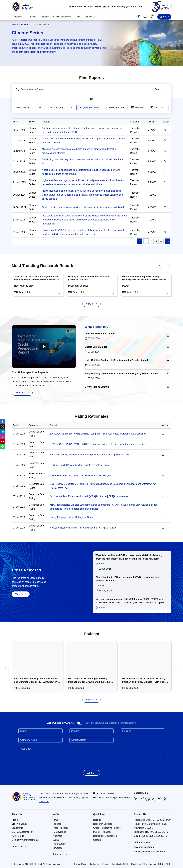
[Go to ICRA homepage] (24, 797)
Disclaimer (94, 864)
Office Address (142, 842)
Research (45, 17)
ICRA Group (18, 836)
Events (56, 840)
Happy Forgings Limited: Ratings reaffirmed (72, 517)
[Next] (168, 266)
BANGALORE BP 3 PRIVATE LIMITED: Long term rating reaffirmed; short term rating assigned (98, 444)
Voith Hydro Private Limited (100, 334)
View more (22, 393)
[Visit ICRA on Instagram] (153, 799)
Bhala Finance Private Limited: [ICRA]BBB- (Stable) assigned (81, 475)
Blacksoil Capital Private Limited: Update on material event (80, 465)
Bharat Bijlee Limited (96, 347)
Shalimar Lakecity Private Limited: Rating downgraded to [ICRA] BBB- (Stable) (90, 455)
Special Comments (115, 108)
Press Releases (60, 828)
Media (78, 17)
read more (44, 802)
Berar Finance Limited (97, 387)
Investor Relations (102, 832)
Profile (15, 820)
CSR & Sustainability (22, 832)
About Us (19, 17)
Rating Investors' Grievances (150, 852)
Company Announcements (25, 840)
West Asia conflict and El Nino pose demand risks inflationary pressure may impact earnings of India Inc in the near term (129, 557)
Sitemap (105, 864)
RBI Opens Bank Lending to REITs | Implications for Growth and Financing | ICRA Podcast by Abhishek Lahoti (90, 681)
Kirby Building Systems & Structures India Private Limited (116, 360)
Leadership (17, 828)
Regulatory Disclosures (105, 836)
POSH (168, 864)
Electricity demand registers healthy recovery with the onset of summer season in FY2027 (146, 278)
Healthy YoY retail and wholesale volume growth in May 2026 (89, 278)
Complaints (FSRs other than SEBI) (147, 864)
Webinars (57, 836)
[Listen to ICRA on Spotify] (165, 799)
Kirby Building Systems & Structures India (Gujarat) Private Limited (121, 373)
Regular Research (89, 108)
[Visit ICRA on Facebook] (142, 799)
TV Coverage (59, 832)
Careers (97, 840)
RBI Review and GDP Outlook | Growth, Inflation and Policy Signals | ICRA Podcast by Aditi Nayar (146, 681)
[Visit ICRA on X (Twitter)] (148, 799)
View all (91, 304)
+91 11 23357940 (159, 832)
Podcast (57, 824)
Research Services (103, 824)
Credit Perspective (62, 17)
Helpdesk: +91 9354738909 (85, 7)
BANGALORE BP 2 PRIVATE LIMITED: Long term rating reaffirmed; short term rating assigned (98, 434)
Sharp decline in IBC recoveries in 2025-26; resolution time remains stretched (127, 579)
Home (15, 25)
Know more (19, 846)
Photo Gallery (59, 844)
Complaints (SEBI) (120, 864)
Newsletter (58, 848)
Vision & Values (20, 824)
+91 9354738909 (104, 793)
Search (158, 89)
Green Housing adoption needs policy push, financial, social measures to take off (83, 207)
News (55, 820)
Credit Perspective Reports (30, 372)
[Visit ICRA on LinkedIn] (136, 799)
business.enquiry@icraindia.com (123, 7)
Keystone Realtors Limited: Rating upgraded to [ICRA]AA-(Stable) (83, 528)
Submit (91, 773)
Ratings (32, 17)
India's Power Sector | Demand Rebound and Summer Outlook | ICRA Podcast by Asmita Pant (36, 681)
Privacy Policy (80, 864)
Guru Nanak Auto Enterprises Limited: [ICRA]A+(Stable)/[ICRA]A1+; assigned (89, 496)
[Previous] (161, 266)
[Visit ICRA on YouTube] (159, 799)
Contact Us (90, 17)
